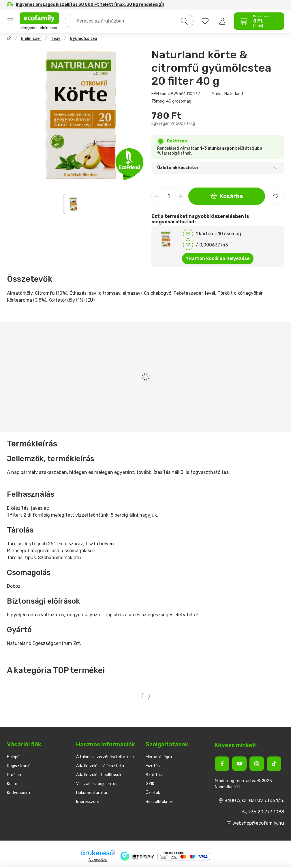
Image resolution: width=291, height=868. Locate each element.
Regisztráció (19, 766)
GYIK (150, 784)
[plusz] (181, 196)
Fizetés (153, 766)
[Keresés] (184, 21)
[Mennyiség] (169, 196)
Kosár (12, 784)
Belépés (14, 757)
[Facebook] (222, 764)
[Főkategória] (9, 39)
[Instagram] (257, 764)
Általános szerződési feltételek (105, 757)
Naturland (234, 94)
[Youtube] (239, 764)
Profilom (15, 775)
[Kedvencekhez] (276, 196)
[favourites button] (205, 21)
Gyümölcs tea (83, 39)
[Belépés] (222, 21)
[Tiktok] (274, 764)
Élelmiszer (31, 39)
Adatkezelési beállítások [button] (99, 775)
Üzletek (153, 793)
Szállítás (154, 775)
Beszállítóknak (159, 802)
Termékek (10, 21)
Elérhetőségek (159, 757)
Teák (56, 39)
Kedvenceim (18, 793)
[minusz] (157, 196)
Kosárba (227, 196)
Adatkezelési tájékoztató (100, 766)
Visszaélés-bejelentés (97, 784)
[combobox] (129, 21)
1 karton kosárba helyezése (218, 258)
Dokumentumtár (92, 793)
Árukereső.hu (98, 860)
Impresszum (88, 802)
